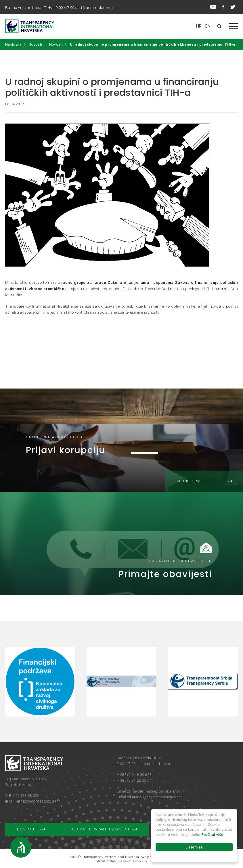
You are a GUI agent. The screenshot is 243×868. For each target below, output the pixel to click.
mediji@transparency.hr (164, 791)
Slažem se (194, 847)
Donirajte (31, 829)
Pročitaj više (212, 834)
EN (208, 26)
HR (199, 26)
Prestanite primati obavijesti (103, 829)
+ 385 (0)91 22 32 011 (135, 780)
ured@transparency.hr (161, 797)
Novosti (35, 44)
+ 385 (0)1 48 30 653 (134, 775)
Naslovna (13, 44)
